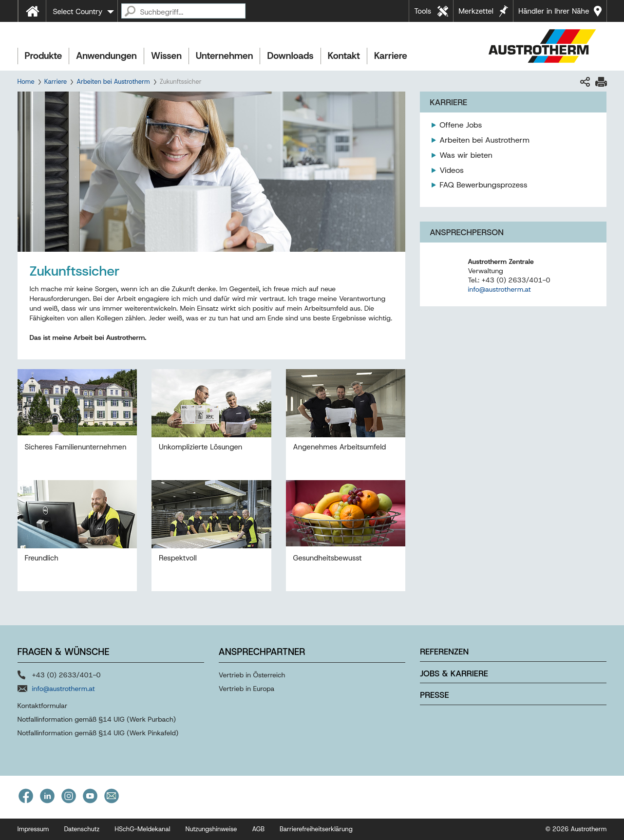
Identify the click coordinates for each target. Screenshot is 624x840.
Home (26, 82)
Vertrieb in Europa (247, 689)
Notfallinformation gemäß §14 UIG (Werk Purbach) (97, 719)
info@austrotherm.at (499, 289)
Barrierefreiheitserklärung (316, 829)
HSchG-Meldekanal (142, 829)
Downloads (290, 56)
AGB (259, 829)
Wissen (166, 56)
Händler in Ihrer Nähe (554, 11)
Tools (423, 11)
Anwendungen (106, 56)
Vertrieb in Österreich (252, 675)
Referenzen (444, 652)
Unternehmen (224, 56)
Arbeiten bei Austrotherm (113, 82)
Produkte (44, 56)
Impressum (33, 829)
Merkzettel (476, 11)
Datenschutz (82, 829)
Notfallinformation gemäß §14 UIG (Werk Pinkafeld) (98, 733)
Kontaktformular (43, 706)
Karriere (391, 56)
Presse (434, 695)
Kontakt (344, 56)
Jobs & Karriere (454, 673)
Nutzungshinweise (211, 829)
